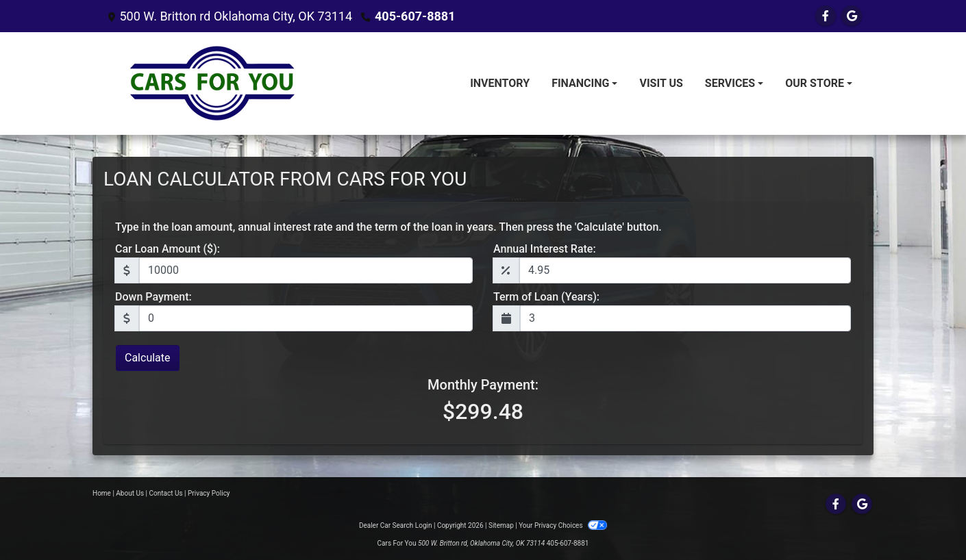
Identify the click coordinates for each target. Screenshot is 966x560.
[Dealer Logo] (216, 84)
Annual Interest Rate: (545, 249)
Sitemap (501, 525)
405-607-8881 (415, 16)
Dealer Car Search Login (396, 525)
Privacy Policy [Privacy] (209, 493)
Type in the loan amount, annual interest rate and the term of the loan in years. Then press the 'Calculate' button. (388, 227)
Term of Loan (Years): (546, 297)
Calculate (148, 358)
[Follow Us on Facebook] (826, 16)
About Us (130, 493)
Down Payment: (153, 297)
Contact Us (166, 493)
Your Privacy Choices (563, 525)
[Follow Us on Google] (852, 16)
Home (102, 493)
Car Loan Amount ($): (168, 249)
